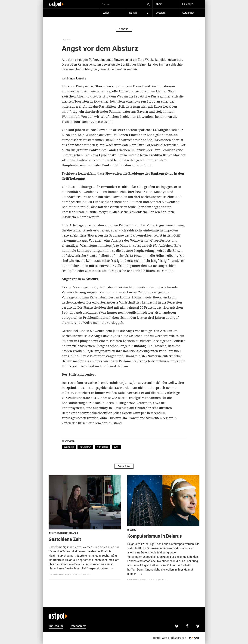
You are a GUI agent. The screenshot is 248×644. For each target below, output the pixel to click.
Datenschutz (78, 626)
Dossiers (161, 13)
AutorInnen (188, 13)
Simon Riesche (76, 78)
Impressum (56, 626)
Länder (106, 13)
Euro (116, 447)
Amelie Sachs (74, 574)
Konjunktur (85, 447)
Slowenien (69, 447)
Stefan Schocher (139, 580)
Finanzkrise (102, 447)
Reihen (139, 13)
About (159, 4)
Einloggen (188, 4)
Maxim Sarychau (60, 574)
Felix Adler (153, 580)
